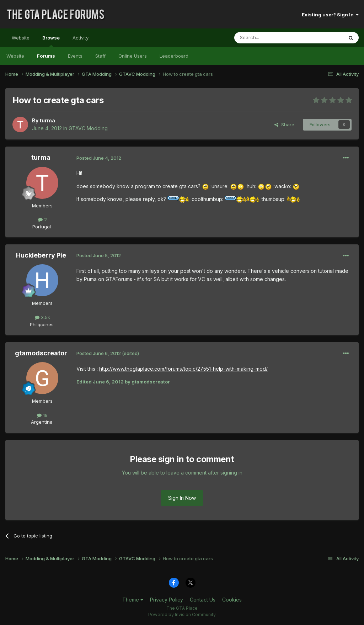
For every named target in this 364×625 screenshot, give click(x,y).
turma (47, 120)
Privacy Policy (167, 600)
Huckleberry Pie (41, 255)
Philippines (42, 324)
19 (42, 415)
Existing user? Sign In (330, 15)
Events (75, 56)
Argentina (42, 422)
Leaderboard (174, 56)
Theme (133, 600)
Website (21, 38)
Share (284, 125)
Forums (46, 56)
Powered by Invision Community (182, 615)
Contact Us (203, 600)
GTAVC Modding (88, 128)
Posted (99, 158)
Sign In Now (182, 498)
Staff (100, 56)
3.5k (42, 317)
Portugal (42, 227)
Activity (81, 38)
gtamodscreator (41, 353)
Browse (51, 41)
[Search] (271, 38)
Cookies (232, 600)
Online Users (133, 56)
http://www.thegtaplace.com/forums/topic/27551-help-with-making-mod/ (183, 369)
